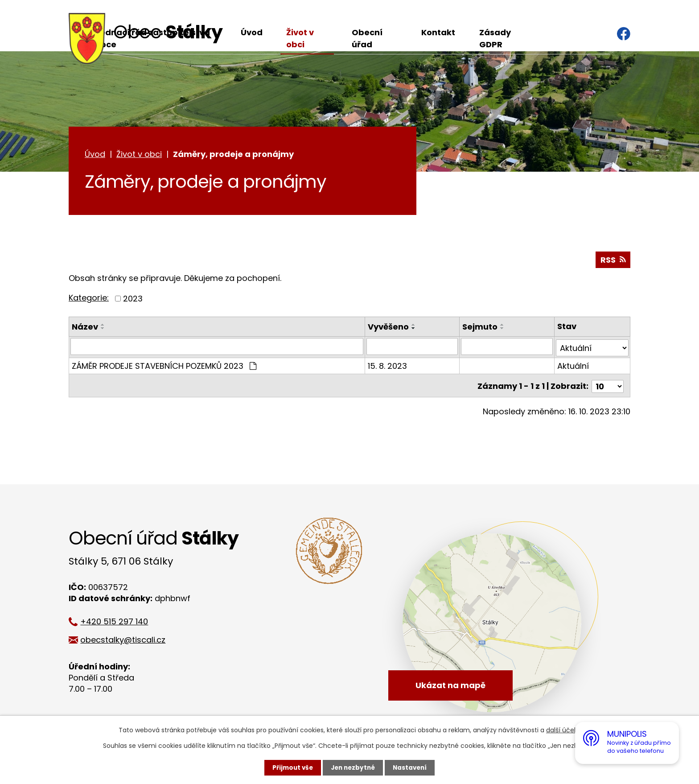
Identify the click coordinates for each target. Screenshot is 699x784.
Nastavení (412, 767)
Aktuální (573, 366)
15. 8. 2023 (388, 366)
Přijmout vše (290, 767)
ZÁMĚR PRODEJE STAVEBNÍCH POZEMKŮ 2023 (164, 366)
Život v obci (300, 38)
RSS (613, 261)
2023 (133, 300)
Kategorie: (89, 299)
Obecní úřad (367, 38)
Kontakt (438, 32)
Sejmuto (480, 328)
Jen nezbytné (353, 767)
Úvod (252, 32)
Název (85, 328)
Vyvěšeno (389, 328)
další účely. (563, 730)
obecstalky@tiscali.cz (127, 640)
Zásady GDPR (495, 38)
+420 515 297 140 (119, 621)
